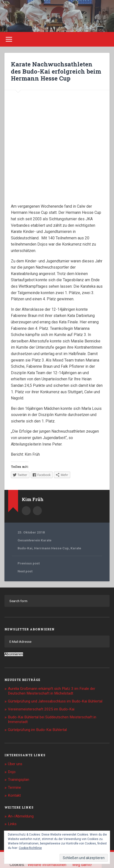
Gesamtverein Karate (34, 540)
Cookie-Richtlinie (30, 848)
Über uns (15, 764)
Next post (25, 571)
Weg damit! (82, 865)
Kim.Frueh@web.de (37, 511)
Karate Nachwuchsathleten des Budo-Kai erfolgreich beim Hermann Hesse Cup (56, 71)
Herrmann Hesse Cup (51, 548)
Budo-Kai (25, 548)
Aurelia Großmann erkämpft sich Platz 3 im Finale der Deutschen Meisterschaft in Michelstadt (52, 691)
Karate (76, 548)
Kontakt (14, 795)
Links (12, 824)
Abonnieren (14, 654)
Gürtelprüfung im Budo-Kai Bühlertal (37, 730)
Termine (14, 787)
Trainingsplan (19, 780)
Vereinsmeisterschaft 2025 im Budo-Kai (41, 709)
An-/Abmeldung (21, 816)
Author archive (26, 511)
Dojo (12, 772)
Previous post (29, 563)
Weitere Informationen (47, 865)
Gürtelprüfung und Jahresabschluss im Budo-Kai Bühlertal (55, 701)
